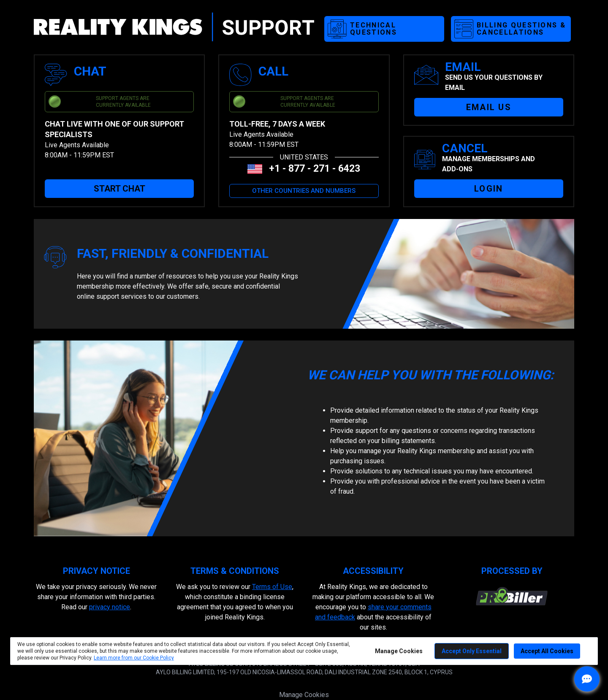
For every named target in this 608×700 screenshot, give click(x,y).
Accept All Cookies (547, 651)
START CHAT (119, 189)
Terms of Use (272, 587)
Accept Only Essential (472, 651)
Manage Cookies (304, 695)
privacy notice (110, 607)
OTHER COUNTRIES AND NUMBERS (304, 191)
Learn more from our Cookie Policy (134, 658)
